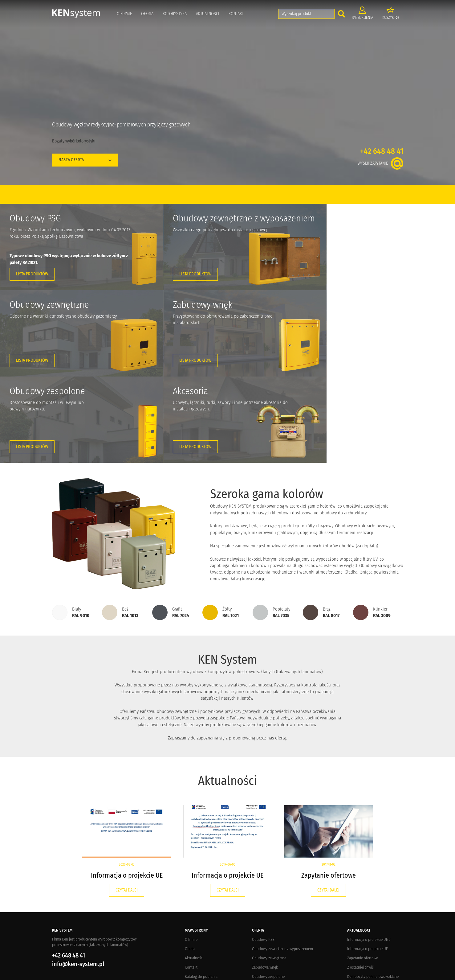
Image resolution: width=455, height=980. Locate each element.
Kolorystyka (175, 14)
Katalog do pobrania (201, 890)
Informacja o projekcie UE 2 (369, 853)
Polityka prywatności (201, 927)
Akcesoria (260, 899)
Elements (137, 974)
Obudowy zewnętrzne (269, 872)
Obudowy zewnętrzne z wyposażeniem (282, 862)
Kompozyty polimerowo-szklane (373, 890)
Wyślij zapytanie (380, 163)
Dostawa (191, 899)
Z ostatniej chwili (360, 881)
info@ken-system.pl (78, 878)
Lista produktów (32, 274)
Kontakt (236, 14)
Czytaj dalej (127, 804)
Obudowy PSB (263, 853)
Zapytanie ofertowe (329, 789)
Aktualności (208, 14)
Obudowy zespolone (268, 890)
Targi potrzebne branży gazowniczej (375, 899)
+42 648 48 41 (382, 151)
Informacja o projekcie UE (127, 789)
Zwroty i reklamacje (200, 909)
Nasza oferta (85, 160)
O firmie (124, 14)
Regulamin (193, 918)
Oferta (147, 14)
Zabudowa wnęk (265, 881)
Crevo (109, 974)
